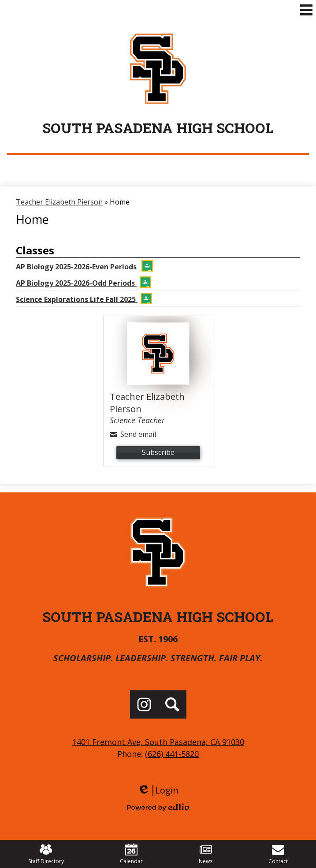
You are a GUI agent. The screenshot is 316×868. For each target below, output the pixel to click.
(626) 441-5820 (172, 754)
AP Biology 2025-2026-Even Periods (84, 266)
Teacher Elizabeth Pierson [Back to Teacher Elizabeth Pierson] (59, 202)
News (206, 854)
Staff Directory (46, 854)
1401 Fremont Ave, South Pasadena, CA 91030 (158, 742)
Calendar (131, 854)
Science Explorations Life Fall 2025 (84, 298)
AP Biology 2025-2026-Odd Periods (84, 282)
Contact (278, 854)
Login (158, 790)
